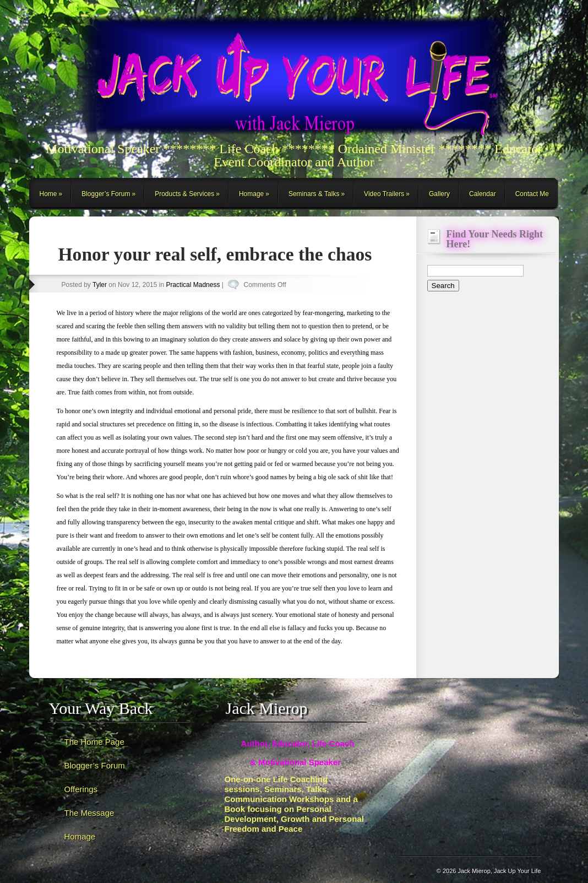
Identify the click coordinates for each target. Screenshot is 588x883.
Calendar (483, 194)
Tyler (100, 285)
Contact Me (532, 194)
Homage (251, 194)
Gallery (439, 194)
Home (48, 194)
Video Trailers (384, 194)
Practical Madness (193, 285)
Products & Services (184, 194)
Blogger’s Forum (106, 194)
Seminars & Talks (314, 194)
